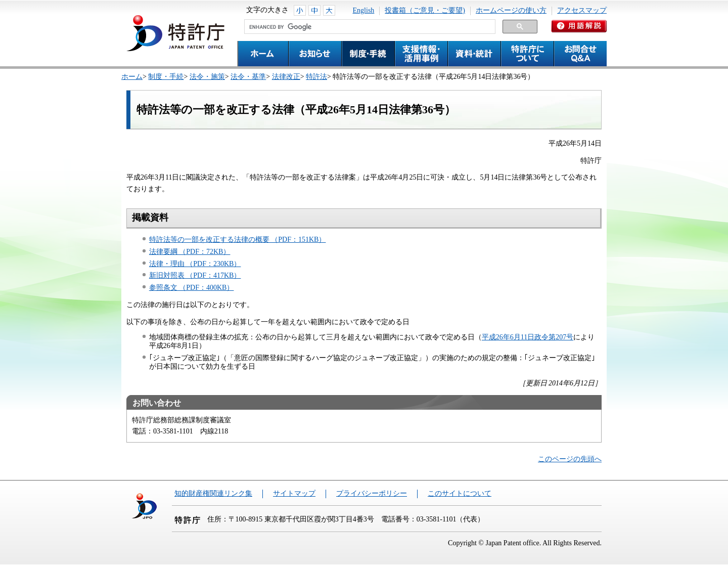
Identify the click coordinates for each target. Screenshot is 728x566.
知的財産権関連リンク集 (213, 493)
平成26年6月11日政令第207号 (528, 337)
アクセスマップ (582, 10)
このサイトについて (460, 493)
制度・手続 (166, 77)
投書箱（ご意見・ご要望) (425, 10)
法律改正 (286, 77)
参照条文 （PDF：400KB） (192, 288)
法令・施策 (207, 77)
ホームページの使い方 (511, 10)
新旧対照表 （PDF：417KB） (195, 275)
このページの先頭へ (570, 459)
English (364, 10)
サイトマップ (294, 493)
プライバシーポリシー (372, 493)
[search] (369, 27)
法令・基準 (248, 77)
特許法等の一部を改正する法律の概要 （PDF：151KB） (238, 240)
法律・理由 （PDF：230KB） (195, 264)
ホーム (132, 77)
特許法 (316, 77)
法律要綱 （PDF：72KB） (190, 252)
